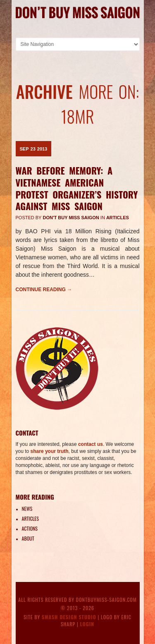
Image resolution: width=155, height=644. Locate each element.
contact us (91, 444)
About (28, 538)
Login (87, 624)
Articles (118, 218)
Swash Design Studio (69, 617)
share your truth (50, 451)
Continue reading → (44, 290)
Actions (30, 528)
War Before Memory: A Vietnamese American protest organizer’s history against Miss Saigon (77, 188)
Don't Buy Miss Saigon (71, 218)
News (27, 509)
